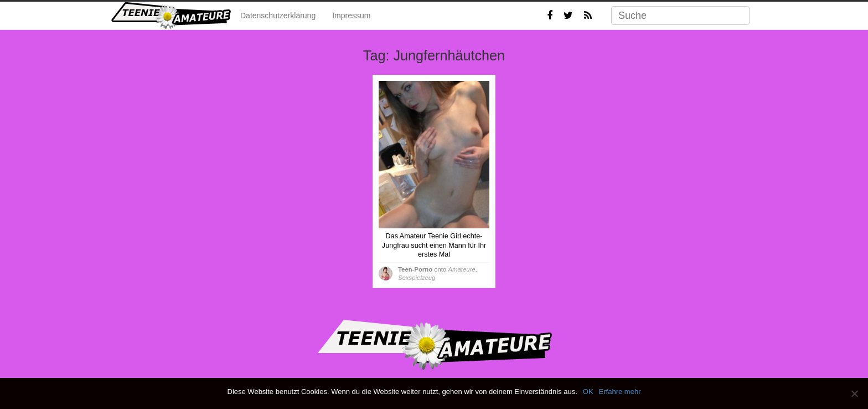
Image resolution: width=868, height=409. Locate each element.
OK (588, 392)
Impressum (351, 16)
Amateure (461, 269)
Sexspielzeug (417, 278)
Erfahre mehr (620, 392)
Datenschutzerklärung (278, 16)
